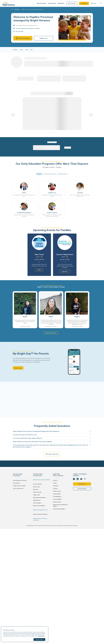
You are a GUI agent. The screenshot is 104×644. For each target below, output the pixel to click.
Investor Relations (57, 499)
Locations (55, 488)
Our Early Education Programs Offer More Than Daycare (52, 164)
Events (21, 50)
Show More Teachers (51, 333)
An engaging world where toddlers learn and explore (52, 196)
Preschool (80, 193)
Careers (55, 483)
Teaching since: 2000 (25, 326)
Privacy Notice (54, 526)
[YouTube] (81, 479)
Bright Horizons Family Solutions (42, 480)
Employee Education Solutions (40, 514)
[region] (52, 50)
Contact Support (82, 489)
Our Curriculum (16, 483)
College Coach (36, 495)
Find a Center (72, 3)
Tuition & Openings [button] (23, 38)
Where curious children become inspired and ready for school (80, 196)
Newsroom (56, 486)
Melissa (51, 317)
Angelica (77, 317)
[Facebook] (74, 479)
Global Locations (57, 491)
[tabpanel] (39, 255)
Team (27, 50)
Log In (94, 3)
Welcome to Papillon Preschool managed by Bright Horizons (33, 19)
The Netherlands (57, 497)
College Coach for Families (19, 486)
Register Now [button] (44, 38)
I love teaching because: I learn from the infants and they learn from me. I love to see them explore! (25, 322)
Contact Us (84, 3)
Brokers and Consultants (39, 506)
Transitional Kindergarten (24, 213)
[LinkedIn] (78, 479)
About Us (55, 480)
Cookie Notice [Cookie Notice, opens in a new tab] (41, 636)
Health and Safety (63, 174)
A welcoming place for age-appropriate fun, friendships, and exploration (52, 215)
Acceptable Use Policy (68, 526)
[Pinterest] (85, 479)
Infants (24, 193)
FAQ (31, 50)
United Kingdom (57, 494)
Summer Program (52, 213)
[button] (41, 3)
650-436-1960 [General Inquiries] (19, 31)
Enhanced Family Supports (39, 498)
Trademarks (75, 526)
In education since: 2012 (51, 326)
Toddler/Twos (52, 193)
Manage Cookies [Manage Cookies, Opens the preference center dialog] (39, 639)
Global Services (37, 500)
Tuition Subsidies (37, 503)
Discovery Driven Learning (50, 174)
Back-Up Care (36, 487)
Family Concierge (37, 492)
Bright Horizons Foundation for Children (60, 505)
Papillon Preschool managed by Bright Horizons (32, 9)
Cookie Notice (60, 526)
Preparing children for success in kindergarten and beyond (24, 215)
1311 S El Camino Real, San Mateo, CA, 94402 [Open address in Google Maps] (28, 28)
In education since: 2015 (77, 326)
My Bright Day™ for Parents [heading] (31, 354)
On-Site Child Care (38, 484)
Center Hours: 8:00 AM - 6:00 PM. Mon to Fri (26, 25)
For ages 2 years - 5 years (52, 167)
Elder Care (36, 489)
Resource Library (57, 502)
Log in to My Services (18, 488)
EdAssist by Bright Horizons (40, 510)
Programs (15, 50)
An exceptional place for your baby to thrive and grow (24, 196)
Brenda (25, 317)
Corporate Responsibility (59, 509)
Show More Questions (52, 454)
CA (12, 9)
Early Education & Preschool (20, 480)
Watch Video (18, 368)
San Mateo (17, 9)
